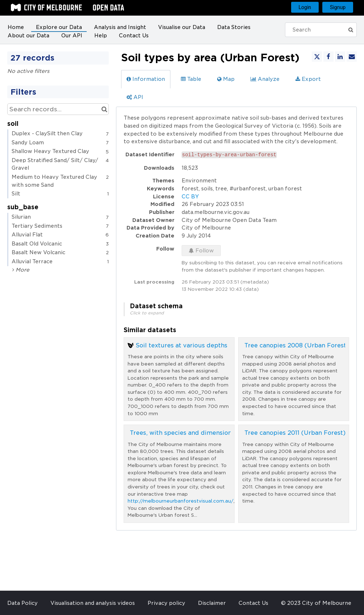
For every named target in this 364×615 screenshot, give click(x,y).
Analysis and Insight (120, 27)
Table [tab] (191, 79)
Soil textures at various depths (181, 345)
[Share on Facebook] (328, 57)
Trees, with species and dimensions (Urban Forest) (205, 433)
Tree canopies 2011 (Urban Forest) (295, 433)
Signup (338, 7)
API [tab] (135, 97)
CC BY (190, 197)
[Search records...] (58, 109)
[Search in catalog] (104, 109)
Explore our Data (59, 27)
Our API (72, 36)
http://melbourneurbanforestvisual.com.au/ (181, 501)
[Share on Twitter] (317, 57)
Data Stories (234, 27)
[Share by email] (352, 57)
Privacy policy (166, 603)
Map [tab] (226, 79)
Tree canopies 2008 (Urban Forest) (297, 345)
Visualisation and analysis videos (93, 603)
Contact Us (134, 36)
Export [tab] (308, 79)
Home (16, 27)
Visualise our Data (182, 27)
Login (305, 7)
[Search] (319, 30)
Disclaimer (212, 603)
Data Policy (22, 603)
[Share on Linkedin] (340, 57)
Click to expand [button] (147, 313)
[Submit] (353, 30)
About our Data (28, 36)
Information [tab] (146, 79)
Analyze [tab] (265, 79)
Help (101, 36)
